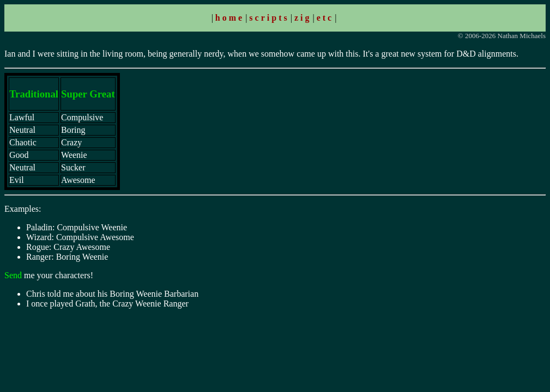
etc (325, 18)
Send (13, 275)
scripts (269, 18)
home (230, 18)
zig (303, 18)
